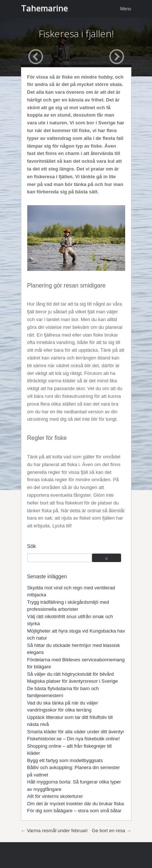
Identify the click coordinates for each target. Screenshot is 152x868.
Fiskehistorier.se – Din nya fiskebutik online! (74, 739)
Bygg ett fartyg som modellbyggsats (65, 760)
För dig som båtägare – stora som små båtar (75, 811)
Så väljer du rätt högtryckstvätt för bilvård (71, 674)
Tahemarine (44, 8)
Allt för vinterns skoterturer (55, 796)
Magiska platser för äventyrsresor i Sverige (73, 681)
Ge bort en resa (112, 831)
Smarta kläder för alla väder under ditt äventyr (76, 732)
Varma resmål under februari (54, 831)
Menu (126, 9)
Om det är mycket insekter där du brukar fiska (76, 804)
